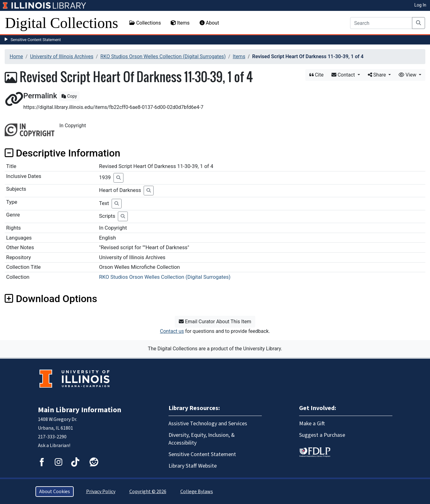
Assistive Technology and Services (208, 424)
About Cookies (55, 492)
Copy (69, 96)
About (209, 23)
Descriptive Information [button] (62, 153)
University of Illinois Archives (62, 56)
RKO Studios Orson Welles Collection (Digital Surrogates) (163, 56)
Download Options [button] (51, 299)
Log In (420, 5)
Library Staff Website (193, 466)
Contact (344, 75)
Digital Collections (62, 23)
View (408, 75)
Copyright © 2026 (148, 492)
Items (180, 23)
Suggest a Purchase (322, 435)
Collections (145, 23)
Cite (317, 75)
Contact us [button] (172, 331)
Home (16, 56)
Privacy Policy (101, 492)
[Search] (381, 23)
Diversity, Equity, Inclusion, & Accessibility (202, 439)
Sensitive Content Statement (36, 40)
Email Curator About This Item (215, 322)
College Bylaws (197, 492)
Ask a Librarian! (54, 446)
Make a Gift (312, 424)
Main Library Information (80, 410)
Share (378, 75)
